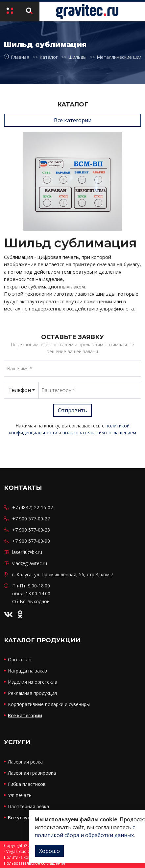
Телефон (20, 390)
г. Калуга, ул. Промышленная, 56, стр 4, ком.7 (63, 574)
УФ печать (20, 795)
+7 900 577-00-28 (31, 530)
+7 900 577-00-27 (31, 519)
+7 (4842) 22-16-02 (33, 507)
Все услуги (20, 818)
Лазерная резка (25, 762)
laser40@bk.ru (27, 552)
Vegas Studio (18, 851)
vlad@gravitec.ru (30, 563)
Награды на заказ (27, 671)
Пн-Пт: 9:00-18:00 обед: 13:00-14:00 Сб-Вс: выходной (31, 594)
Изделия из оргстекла (33, 682)
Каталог (49, 57)
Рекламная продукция (32, 693)
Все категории (73, 120)
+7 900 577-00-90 (31, 541)
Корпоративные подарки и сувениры (49, 704)
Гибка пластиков (27, 784)
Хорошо (49, 851)
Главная (17, 57)
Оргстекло (20, 660)
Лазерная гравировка (32, 773)
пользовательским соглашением (99, 433)
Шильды (77, 57)
